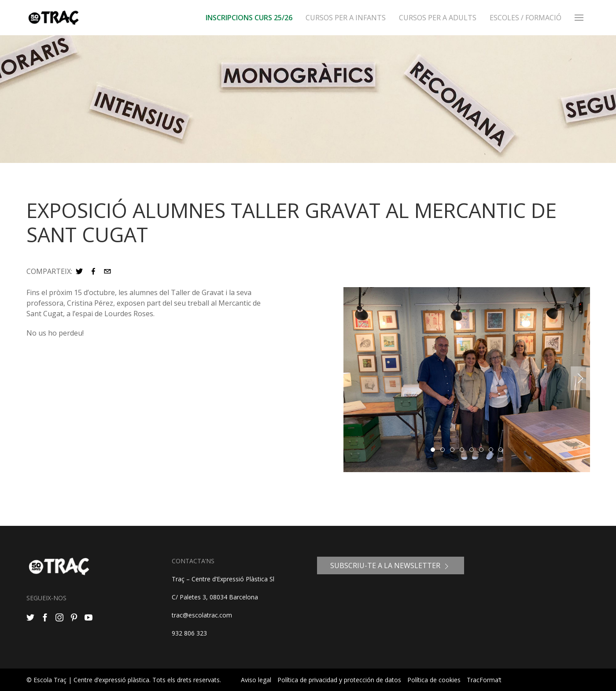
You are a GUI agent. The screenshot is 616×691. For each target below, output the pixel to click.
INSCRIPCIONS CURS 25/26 (249, 18)
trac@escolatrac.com (202, 615)
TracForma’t (484, 680)
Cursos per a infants (346, 18)
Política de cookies (434, 680)
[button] (79, 271)
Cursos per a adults (438, 18)
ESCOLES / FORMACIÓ (526, 18)
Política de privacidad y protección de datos (339, 680)
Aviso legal (256, 680)
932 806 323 (189, 633)
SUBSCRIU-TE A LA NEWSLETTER (391, 566)
